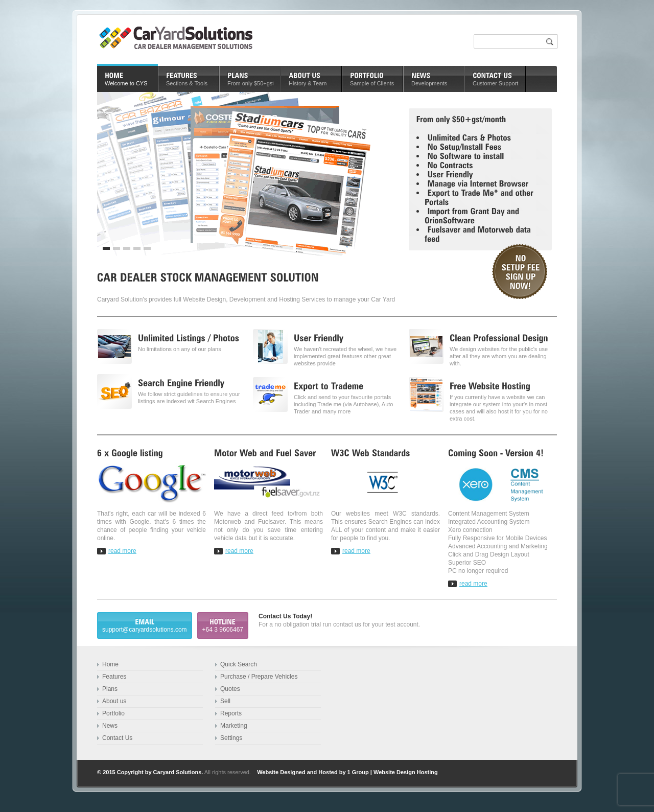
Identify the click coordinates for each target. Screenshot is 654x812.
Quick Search (239, 664)
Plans (110, 689)
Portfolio (113, 713)
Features (114, 677)
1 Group (358, 772)
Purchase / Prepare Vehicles (259, 677)
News (110, 726)
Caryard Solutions (178, 772)
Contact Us (117, 738)
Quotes (230, 689)
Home (110, 664)
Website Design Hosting (406, 772)
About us (114, 701)
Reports (231, 713)
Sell (225, 701)
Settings (231, 738)
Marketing (234, 726)
